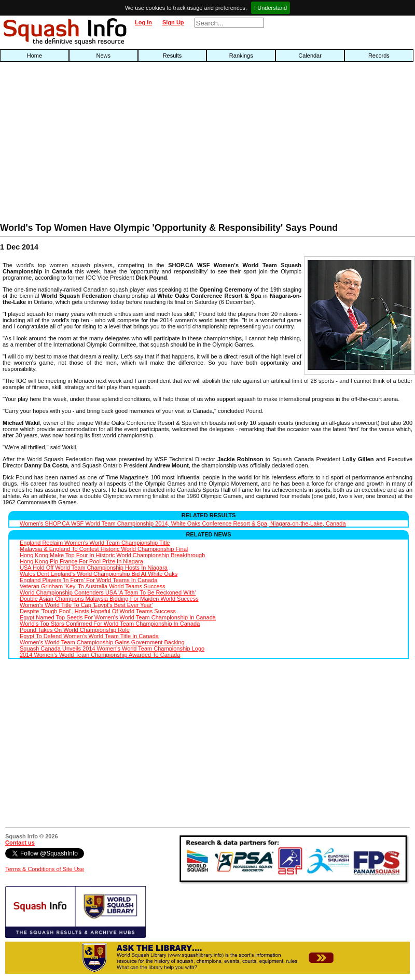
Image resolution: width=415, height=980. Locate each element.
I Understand (271, 8)
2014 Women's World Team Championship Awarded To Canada (100, 655)
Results (172, 56)
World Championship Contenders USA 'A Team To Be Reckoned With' (108, 592)
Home (34, 56)
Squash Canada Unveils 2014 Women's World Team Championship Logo (112, 648)
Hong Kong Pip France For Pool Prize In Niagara (81, 561)
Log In (143, 22)
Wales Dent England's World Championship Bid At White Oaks (99, 574)
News (103, 56)
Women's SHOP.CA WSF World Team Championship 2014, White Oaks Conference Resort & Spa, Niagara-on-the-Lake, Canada (183, 523)
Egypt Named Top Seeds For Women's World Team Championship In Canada (118, 617)
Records (379, 56)
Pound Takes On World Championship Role (75, 630)
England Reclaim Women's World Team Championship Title (95, 543)
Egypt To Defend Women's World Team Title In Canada (89, 636)
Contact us (20, 843)
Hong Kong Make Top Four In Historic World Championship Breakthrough (112, 555)
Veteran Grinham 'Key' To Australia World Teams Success (93, 586)
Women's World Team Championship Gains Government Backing (102, 642)
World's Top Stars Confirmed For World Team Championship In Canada (110, 624)
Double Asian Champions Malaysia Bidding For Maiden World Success (109, 599)
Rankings (241, 56)
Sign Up (173, 22)
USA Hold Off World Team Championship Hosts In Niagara (94, 568)
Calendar (310, 56)
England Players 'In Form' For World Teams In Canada (88, 580)
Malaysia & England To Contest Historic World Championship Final (104, 549)
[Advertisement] (133, 145)
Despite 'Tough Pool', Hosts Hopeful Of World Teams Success (98, 611)
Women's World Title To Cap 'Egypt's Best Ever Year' (86, 605)
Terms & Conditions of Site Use (45, 869)
